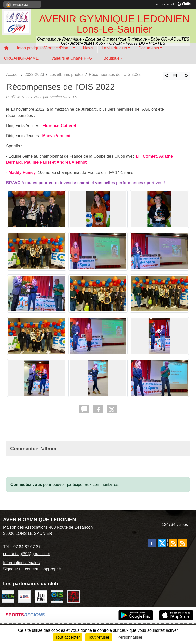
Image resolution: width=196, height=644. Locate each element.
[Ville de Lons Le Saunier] (73, 596)
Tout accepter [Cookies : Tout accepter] (68, 637)
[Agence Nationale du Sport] (24, 596)
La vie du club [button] (114, 48)
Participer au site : (173, 4)
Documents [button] (149, 48)
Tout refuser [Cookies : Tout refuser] (99, 637)
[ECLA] (8, 596)
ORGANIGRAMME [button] (22, 58)
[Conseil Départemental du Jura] (41, 596)
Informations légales (21, 563)
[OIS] (57, 596)
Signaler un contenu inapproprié (32, 569)
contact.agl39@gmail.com (27, 554)
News (88, 48)
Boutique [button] (111, 58)
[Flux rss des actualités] (173, 543)
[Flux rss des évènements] (182, 543)
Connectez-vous (26, 484)
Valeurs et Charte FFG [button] (72, 58)
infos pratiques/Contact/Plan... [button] (44, 48)
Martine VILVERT (64, 97)
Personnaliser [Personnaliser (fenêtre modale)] (130, 637)
